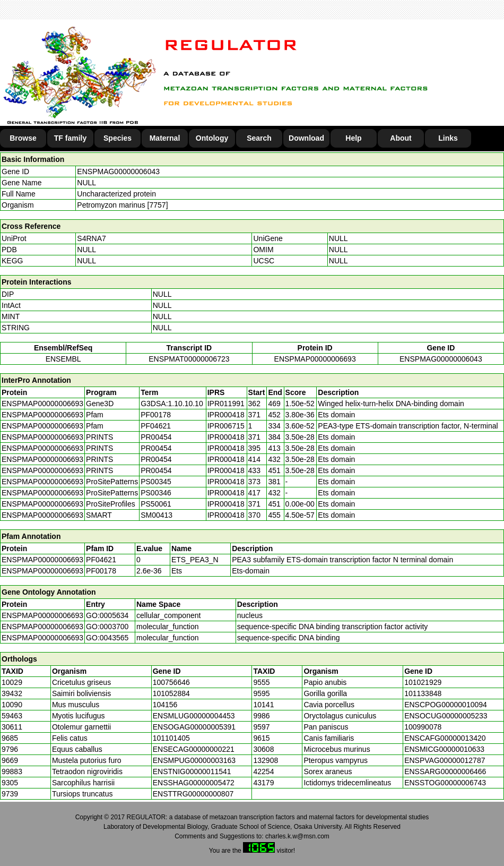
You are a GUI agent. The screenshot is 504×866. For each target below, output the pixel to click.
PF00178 (101, 571)
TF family (70, 138)
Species (118, 138)
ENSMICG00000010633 (444, 749)
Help (353, 138)
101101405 (171, 738)
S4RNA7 (91, 238)
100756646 (171, 682)
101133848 (423, 693)
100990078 (423, 727)
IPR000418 (226, 415)
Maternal (165, 138)
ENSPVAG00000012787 (445, 760)
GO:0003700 (107, 627)
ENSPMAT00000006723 (189, 359)
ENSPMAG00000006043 (118, 172)
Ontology (212, 138)
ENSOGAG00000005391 (194, 727)
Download (306, 138)
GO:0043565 (107, 638)
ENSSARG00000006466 (445, 771)
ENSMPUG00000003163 (194, 760)
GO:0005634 (107, 615)
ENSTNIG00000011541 (192, 771)
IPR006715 (226, 426)
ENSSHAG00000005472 (194, 783)
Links (448, 138)
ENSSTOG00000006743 (445, 783)
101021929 (423, 682)
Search (259, 138)
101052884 (171, 693)
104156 (165, 705)
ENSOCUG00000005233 (446, 716)
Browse (23, 138)
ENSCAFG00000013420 (445, 738)
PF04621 (101, 560)
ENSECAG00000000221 (194, 749)
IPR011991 (226, 404)
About (401, 138)
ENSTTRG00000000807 (193, 794)
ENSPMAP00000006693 (315, 359)
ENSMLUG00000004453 (194, 716)
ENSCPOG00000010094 (446, 705)
